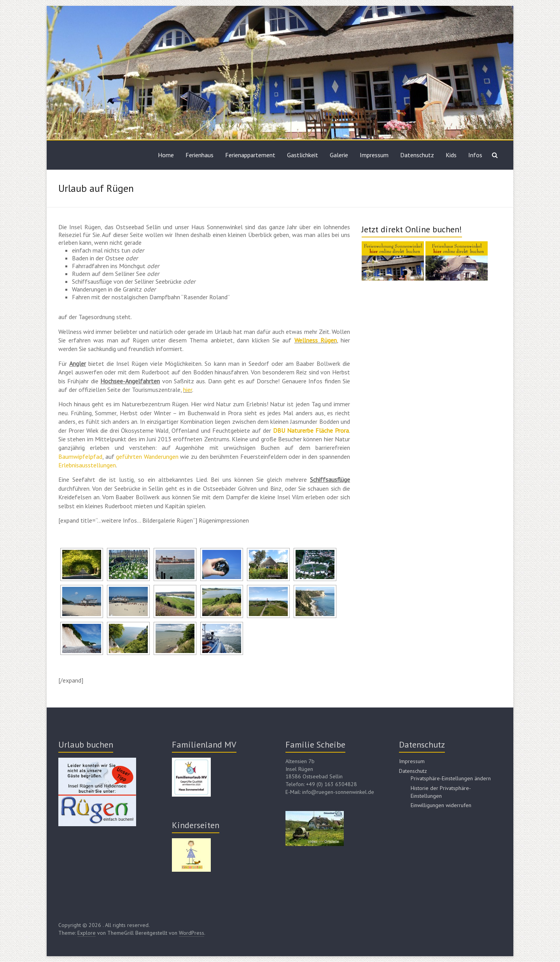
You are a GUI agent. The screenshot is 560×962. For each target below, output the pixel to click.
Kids (451, 155)
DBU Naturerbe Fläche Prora (311, 430)
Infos (475, 155)
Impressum (374, 155)
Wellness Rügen (316, 340)
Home (166, 155)
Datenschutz (417, 155)
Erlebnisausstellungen (87, 465)
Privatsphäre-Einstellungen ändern (451, 778)
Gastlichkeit (303, 155)
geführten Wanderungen (147, 456)
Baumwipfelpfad (80, 456)
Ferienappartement (250, 155)
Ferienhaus (199, 155)
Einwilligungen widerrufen (441, 805)
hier (188, 390)
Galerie (339, 155)
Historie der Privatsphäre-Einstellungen (441, 792)
